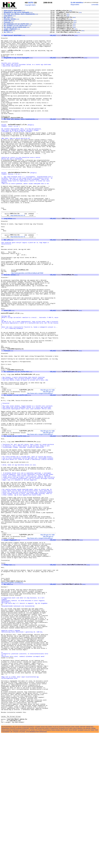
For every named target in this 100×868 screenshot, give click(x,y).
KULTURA (69, 863)
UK (11, 866)
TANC (92, 864)
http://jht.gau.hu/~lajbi (48, 459)
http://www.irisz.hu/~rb (18, 252)
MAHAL (88, 863)
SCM (70, 864)
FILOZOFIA (60, 861)
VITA (27, 866)
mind (24, 11)
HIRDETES (90, 861)
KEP (36, 863)
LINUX (75, 863)
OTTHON (39, 864)
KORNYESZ (54, 863)
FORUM (67, 861)
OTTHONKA (47, 864)
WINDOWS (43, 866)
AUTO (31, 3)
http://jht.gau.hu (48, 461)
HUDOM (19, 863)
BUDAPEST (31, 861)
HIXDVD (13, 863)
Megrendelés (75, 5)
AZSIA (24, 861)
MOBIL (94, 863)
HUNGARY (26, 863)
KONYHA (41, 863)
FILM (54, 861)
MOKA (4, 864)
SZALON (87, 864)
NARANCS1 (24, 864)
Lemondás (95, 5)
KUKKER (62, 863)
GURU (73, 861)
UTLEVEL (22, 866)
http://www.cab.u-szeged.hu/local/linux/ (40, 462)
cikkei (71, 11)
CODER (38, 861)
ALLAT (15, 861)
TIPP (96, 864)
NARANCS (16, 864)
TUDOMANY (6, 866)
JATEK (32, 863)
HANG (77, 861)
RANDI (58, 864)
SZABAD (81, 864)
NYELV (33, 864)
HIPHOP (83, 861)
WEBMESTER (34, 866)
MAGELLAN (81, 863)
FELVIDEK (49, 861)
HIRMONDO (5, 863)
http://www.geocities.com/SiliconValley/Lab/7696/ (27, 320)
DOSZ (43, 861)
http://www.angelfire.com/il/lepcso (12, 688)
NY (29, 864)
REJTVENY (64, 864)
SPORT (75, 864)
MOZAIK (9, 864)
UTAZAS (16, 866)
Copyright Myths (30, 5)
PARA (53, 864)
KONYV (47, 863)
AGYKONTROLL (7, 861)
